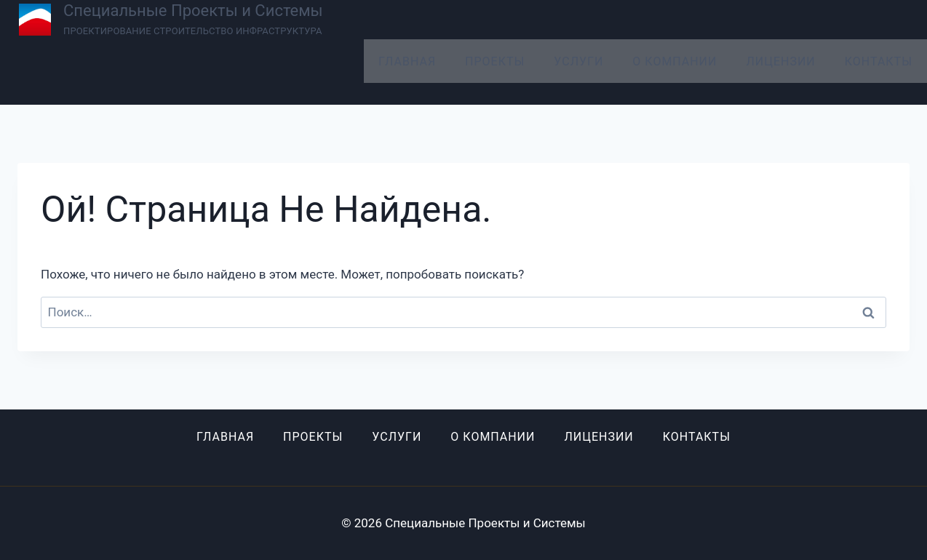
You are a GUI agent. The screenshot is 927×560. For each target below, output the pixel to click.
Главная (407, 61)
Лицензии (780, 61)
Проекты (495, 61)
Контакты (879, 61)
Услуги (578, 61)
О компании (675, 61)
